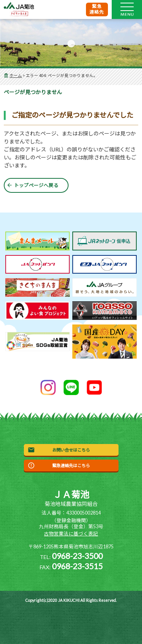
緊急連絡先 (97, 9)
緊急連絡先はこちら (71, 465)
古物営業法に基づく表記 (71, 534)
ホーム (16, 76)
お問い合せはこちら (71, 450)
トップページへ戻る (36, 185)
